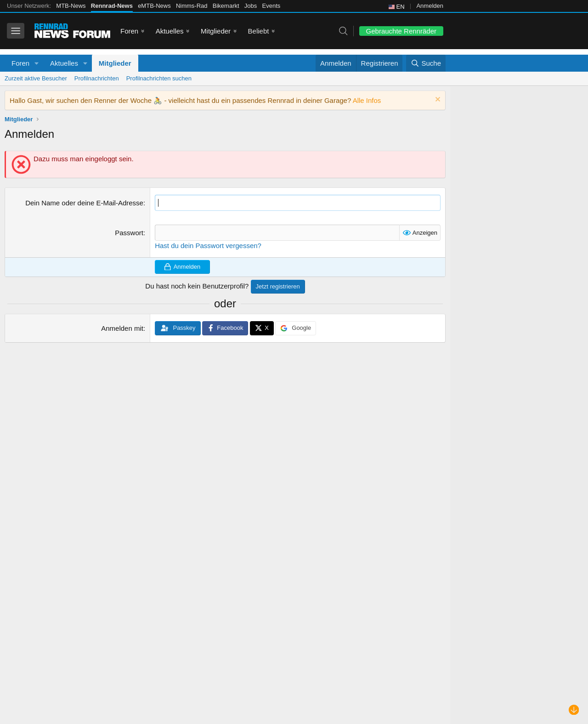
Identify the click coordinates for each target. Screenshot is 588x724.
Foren (129, 31)
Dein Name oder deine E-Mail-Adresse (84, 203)
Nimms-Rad (192, 6)
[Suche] (426, 63)
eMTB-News (154, 6)
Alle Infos (367, 100)
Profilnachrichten (97, 78)
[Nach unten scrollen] (574, 710)
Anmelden (430, 6)
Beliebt (259, 31)
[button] (37, 63)
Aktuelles (170, 31)
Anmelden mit (122, 328)
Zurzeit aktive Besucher (36, 78)
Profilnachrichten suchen (159, 78)
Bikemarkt (226, 6)
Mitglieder (216, 31)
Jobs (251, 6)
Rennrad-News (112, 6)
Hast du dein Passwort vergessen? (208, 246)
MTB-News (71, 6)
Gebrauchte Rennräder (401, 31)
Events (271, 6)
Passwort (129, 233)
